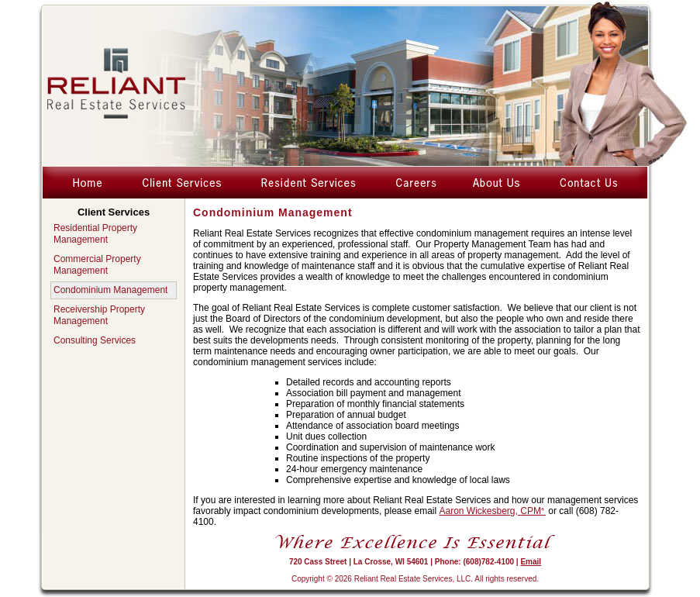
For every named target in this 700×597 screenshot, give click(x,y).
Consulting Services (95, 340)
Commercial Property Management (97, 265)
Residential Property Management (95, 234)
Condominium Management (110, 290)
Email (531, 562)
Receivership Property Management (99, 315)
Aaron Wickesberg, (493, 511)
